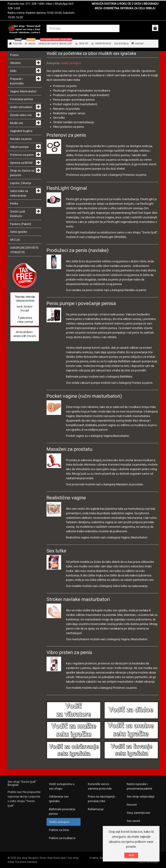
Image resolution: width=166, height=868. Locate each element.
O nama (94, 858)
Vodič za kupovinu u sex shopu (62, 786)
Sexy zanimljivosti (138, 813)
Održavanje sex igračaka (59, 799)
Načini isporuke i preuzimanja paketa (139, 786)
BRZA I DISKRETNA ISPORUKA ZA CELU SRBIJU (125, 8)
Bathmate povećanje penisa (62, 811)
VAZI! (131, 855)
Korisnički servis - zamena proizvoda (100, 786)
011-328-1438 (35, 4)
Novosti (132, 805)
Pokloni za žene (59, 830)
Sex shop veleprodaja (141, 796)
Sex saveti (133, 821)
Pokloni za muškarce (62, 838)
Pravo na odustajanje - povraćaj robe (102, 799)
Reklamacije (96, 809)
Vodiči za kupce (71, 63)
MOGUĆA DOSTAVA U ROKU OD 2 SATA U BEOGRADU (125, 4)
